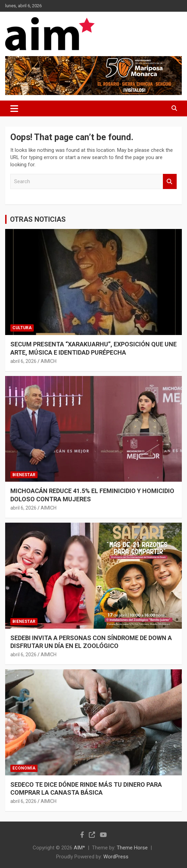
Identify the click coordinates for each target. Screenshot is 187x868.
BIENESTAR (24, 475)
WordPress (116, 857)
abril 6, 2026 (23, 361)
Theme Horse (132, 848)
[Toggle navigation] (14, 108)
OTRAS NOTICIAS (38, 219)
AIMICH (49, 361)
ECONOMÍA (24, 768)
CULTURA (22, 328)
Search (170, 182)
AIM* (79, 848)
